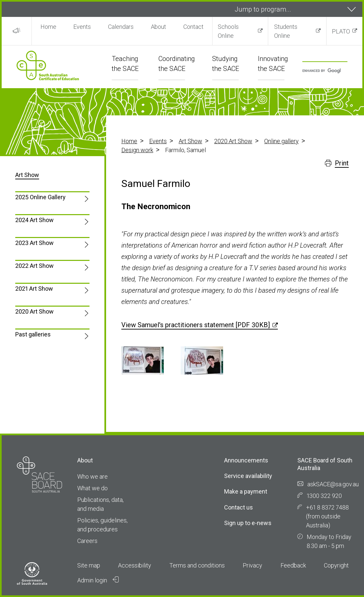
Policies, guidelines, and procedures (102, 525)
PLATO (341, 31)
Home (48, 27)
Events (82, 27)
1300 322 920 (324, 496)
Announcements (246, 460)
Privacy (252, 565)
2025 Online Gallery (40, 197)
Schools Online (228, 31)
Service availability (248, 476)
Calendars (121, 27)
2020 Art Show (233, 141)
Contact (193, 27)
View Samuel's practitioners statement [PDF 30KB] (196, 325)
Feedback (293, 565)
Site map (89, 565)
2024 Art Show (34, 220)
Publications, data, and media (100, 504)
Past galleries (33, 334)
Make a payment (246, 491)
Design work (137, 150)
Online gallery (281, 141)
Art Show (190, 141)
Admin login (98, 580)
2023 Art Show (34, 243)
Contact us (239, 507)
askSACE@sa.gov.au (333, 484)
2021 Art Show (34, 289)
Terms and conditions (197, 565)
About (158, 27)
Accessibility (135, 565)
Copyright (336, 565)
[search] (322, 71)
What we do (92, 488)
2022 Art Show (34, 266)
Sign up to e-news (248, 523)
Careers (87, 541)
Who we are (92, 477)
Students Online (286, 31)
